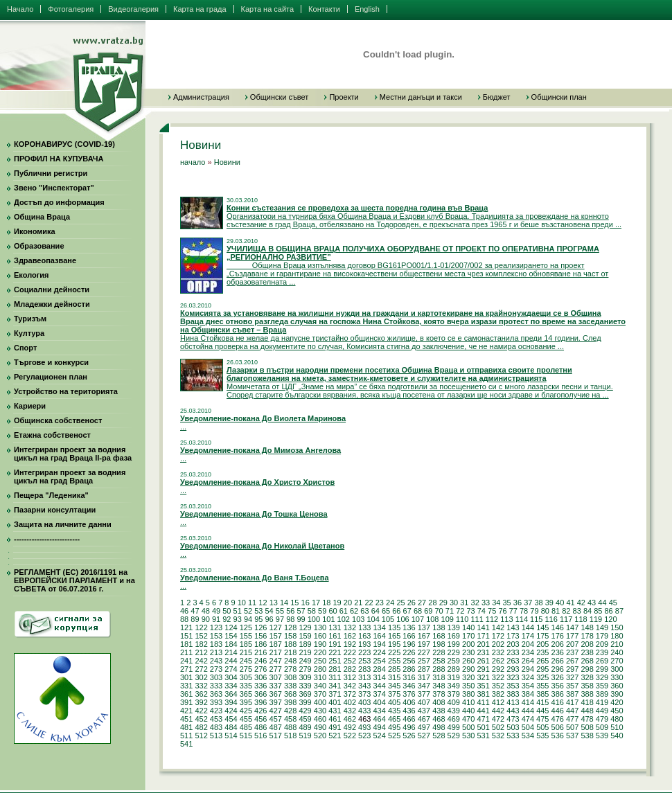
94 (248, 619)
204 (528, 644)
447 (572, 711)
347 (424, 686)
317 (424, 677)
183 (216, 644)
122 (201, 627)
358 (587, 686)
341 (335, 686)
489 (305, 727)
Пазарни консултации (55, 510)
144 (528, 627)
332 (201, 686)
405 (394, 702)
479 (602, 719)
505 (542, 727)
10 (242, 603)
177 (572, 636)
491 (335, 727)
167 (424, 636)
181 (186, 644)
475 (542, 719)
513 (216, 736)
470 (468, 719)
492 (350, 727)
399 (305, 702)
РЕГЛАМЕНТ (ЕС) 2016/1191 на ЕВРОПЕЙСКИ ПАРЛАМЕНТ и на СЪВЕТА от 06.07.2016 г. (74, 580)
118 (581, 619)
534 (528, 736)
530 (468, 736)
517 (276, 736)
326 (558, 677)
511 (186, 736)
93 (238, 619)
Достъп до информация (59, 202)
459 (305, 719)
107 (418, 619)
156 (260, 636)
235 (542, 652)
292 (498, 669)
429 (305, 711)
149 (602, 627)
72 (460, 611)
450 (617, 711)
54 (269, 611)
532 (498, 736)
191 (335, 644)
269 (602, 661)
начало (193, 162)
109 (448, 619)
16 (306, 603)
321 (483, 677)
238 (587, 652)
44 (602, 603)
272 (201, 669)
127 (276, 627)
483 (216, 727)
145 (542, 627)
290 (468, 669)
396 (260, 702)
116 (551, 619)
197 (424, 644)
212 (201, 652)
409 (454, 702)
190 (320, 644)
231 (483, 652)
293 (513, 669)
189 (305, 644)
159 (305, 636)
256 (409, 661)
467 (424, 719)
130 (320, 627)
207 (572, 644)
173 (513, 636)
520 (320, 736)
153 (216, 636)
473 (513, 719)
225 (394, 652)
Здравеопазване (45, 260)
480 (617, 719)
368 (290, 694)
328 (587, 677)
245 (246, 661)
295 (542, 669)
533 (513, 736)
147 (572, 627)
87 (619, 611)
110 (462, 619)
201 (483, 644)
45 (613, 603)
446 (558, 711)
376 (409, 694)
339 (305, 686)
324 (528, 677)
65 (386, 611)
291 (483, 669)
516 (260, 736)
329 (602, 677)
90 (206, 619)
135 (394, 627)
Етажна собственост (52, 435)
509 (602, 727)
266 (558, 661)
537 (572, 736)
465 (394, 719)
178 (587, 636)
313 (364, 677)
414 (528, 702)
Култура (29, 333)
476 (558, 719)
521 (335, 736)
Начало (20, 9)
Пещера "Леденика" (51, 495)
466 (409, 719)
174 (528, 636)
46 (184, 611)
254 (379, 661)
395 (246, 702)
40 (560, 603)
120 (610, 619)
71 (450, 611)
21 (358, 603)
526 (409, 736)
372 (350, 694)
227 (424, 652)
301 (186, 677)
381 (483, 694)
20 (348, 603)
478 (587, 719)
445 (542, 711)
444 (528, 711)
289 (454, 669)
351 (483, 686)
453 (216, 719)
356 (558, 686)
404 (379, 702)
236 (558, 652)
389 (602, 694)
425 (246, 711)
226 (409, 652)
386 (558, 694)
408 (439, 702)
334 (231, 686)
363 (216, 694)
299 (602, 669)
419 (602, 702)
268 (587, 661)
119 (596, 619)
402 (350, 702)
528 (439, 736)
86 (609, 611)
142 (498, 627)
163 (364, 636)
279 (305, 669)
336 (260, 686)
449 (602, 711)
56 (290, 611)
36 (518, 603)
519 (305, 736)
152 (201, 636)
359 (602, 686)
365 (246, 694)
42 (581, 603)
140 (468, 627)
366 (260, 694)
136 (409, 627)
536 (558, 736)
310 (320, 677)
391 (186, 702)
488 (290, 727)
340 (320, 686)
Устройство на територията (66, 391)
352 (498, 686)
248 (290, 661)
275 (246, 669)
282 (350, 669)
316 (409, 677)
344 (379, 686)
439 (454, 711)
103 (358, 619)
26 (412, 603)
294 (528, 669)
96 (269, 619)
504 (528, 727)
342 (350, 686)
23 (380, 603)
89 (195, 619)
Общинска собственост (58, 420)
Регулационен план (51, 377)
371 (335, 694)
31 (464, 603)
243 (216, 661)
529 (454, 736)
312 (350, 677)
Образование (39, 246)
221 (335, 652)
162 (350, 636)
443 (513, 711)
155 (246, 636)
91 (216, 619)
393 (216, 702)
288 (439, 669)
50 (227, 611)
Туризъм (30, 319)
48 (206, 611)
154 (231, 636)
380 (468, 694)
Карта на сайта (268, 9)
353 (513, 686)
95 (258, 619)
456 (260, 719)
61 (344, 611)
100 (314, 619)
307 (276, 677)
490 (320, 727)
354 (528, 686)
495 (394, 727)
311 (335, 677)
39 (549, 603)
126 (260, 627)
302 (201, 677)
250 (320, 661)
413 (513, 702)
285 (394, 669)
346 (409, 686)
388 (587, 694)
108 (432, 619)
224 (379, 652)
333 (216, 686)
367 (276, 694)
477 (572, 719)
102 (344, 619)
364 (231, 694)
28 (432, 603)
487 (276, 727)
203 (513, 644)
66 (396, 611)
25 (400, 603)
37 (528, 603)
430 (320, 711)
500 (468, 727)
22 (369, 603)
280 (320, 669)
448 (587, 711)
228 (439, 652)
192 (350, 644)
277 (276, 669)
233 (513, 652)
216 (260, 652)
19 (337, 603)
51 (238, 611)
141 (483, 627)
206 (558, 644)
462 (350, 719)
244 (231, 661)
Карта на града (200, 9)
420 (617, 702)
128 (290, 627)
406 (409, 702)
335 (246, 686)
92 (227, 619)
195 (394, 644)
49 (216, 611)
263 (513, 661)
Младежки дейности (52, 304)
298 (587, 669)
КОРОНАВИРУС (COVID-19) (64, 144)
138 (439, 627)
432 (350, 711)
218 (290, 652)
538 (587, 736)
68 (418, 611)
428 (290, 711)
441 (483, 711)
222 (350, 652)
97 (280, 619)
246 (260, 661)
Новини (227, 162)
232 (498, 652)
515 (246, 736)
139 (454, 627)
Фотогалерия (71, 9)
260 (468, 661)
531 (483, 736)
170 (468, 636)
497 (424, 727)
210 (617, 644)
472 (498, 719)
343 (364, 686)
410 (468, 702)
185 (246, 644)
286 (409, 669)
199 (454, 644)
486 (260, 727)
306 (260, 677)
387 (572, 694)
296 (558, 669)
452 (201, 719)
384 (528, 694)
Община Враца (42, 217)
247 (276, 661)
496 (409, 727)
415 (542, 702)
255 (394, 661)
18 (326, 603)
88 (184, 619)
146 (558, 627)
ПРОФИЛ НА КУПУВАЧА (59, 159)
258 (439, 661)
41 (570, 603)
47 (195, 611)
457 (276, 719)
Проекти (344, 97)
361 (186, 694)
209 (602, 644)
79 (534, 611)
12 (263, 603)
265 (542, 661)
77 (513, 611)
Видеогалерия (133, 9)
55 (280, 611)
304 (231, 677)
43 (592, 603)
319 (454, 677)
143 (513, 627)
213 (216, 652)
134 (379, 627)
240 (617, 652)
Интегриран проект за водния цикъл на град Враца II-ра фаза (73, 454)
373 (364, 694)
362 (201, 694)
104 (373, 619)
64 (375, 611)
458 (290, 719)
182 (201, 644)
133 (364, 627)
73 (470, 611)
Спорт (25, 348)
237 (572, 652)
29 (443, 603)
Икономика (35, 231)
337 (276, 686)
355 (542, 686)
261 (483, 661)
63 (364, 611)
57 (301, 611)
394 (231, 702)
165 (394, 636)
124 (231, 627)
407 (424, 702)
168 (439, 636)
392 (201, 702)
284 (379, 669)
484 (231, 727)
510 (617, 727)
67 (407, 611)
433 (364, 711)
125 (246, 627)
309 (305, 677)
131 (335, 627)
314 (379, 677)
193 (364, 644)
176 (558, 636)
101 (328, 619)
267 (572, 661)
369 (305, 694)
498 (439, 727)
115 (536, 619)
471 (483, 719)
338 (290, 686)
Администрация (201, 97)
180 (617, 636)
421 (186, 711)
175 (542, 636)
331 (186, 686)
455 (246, 719)
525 (394, 736)
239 (602, 652)
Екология (31, 275)
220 (320, 652)
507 (572, 727)
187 (276, 644)
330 (617, 677)
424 (231, 711)
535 (542, 736)
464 (379, 719)
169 (454, 636)
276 (260, 669)
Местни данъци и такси (421, 97)
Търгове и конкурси (51, 362)
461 (335, 719)
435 (394, 711)
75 (492, 611)
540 (617, 736)
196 (409, 644)
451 (186, 719)
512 (201, 736)
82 (566, 611)
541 (186, 744)
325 (542, 677)
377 (424, 694)
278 (290, 669)
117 (566, 619)
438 (439, 711)
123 (216, 627)
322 (498, 677)
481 (186, 727)
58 (312, 611)
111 (477, 619)
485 (246, 727)
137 (424, 627)
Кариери (30, 406)
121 (186, 627)
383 (513, 694)
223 (364, 652)
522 (350, 736)
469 (454, 719)
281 (335, 669)
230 (468, 652)
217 (276, 652)
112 (492, 619)
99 (301, 619)
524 (379, 736)
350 (468, 686)
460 (320, 719)
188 (290, 644)
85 (598, 611)
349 (454, 686)
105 (388, 619)
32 (475, 603)
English (367, 9)
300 (617, 669)
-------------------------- (47, 539)
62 (354, 611)
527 (424, 736)
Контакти (324, 9)
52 (248, 611)
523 (364, 736)
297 (572, 669)
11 (252, 603)
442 (498, 711)
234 (528, 652)
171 (483, 636)
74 (481, 611)
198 (439, 644)
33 (486, 603)
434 (379, 711)
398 (290, 702)
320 (468, 677)
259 (454, 661)
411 (483, 702)
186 (260, 644)
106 (403, 619)
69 (428, 611)
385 (542, 694)
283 (364, 669)
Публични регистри (51, 173)
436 (409, 711)
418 (587, 702)
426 (260, 711)
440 (468, 711)
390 (617, 694)
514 (231, 736)
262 (498, 661)
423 (216, 711)
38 (538, 603)
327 (572, 677)
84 (587, 611)
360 (617, 686)
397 (276, 702)
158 (290, 636)
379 (454, 694)
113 (506, 619)
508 (587, 727)
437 (424, 711)
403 (364, 702)
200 (468, 644)
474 (528, 719)
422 (201, 711)
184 (231, 644)
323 (513, 677)
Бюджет (497, 97)
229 (454, 652)
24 (390, 603)
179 (602, 636)
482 (201, 727)
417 (572, 702)
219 (305, 652)
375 (394, 694)
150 (617, 627)
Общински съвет (280, 97)
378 (439, 694)
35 (507, 603)
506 (558, 727)
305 (246, 677)
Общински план (559, 97)
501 (483, 727)
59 (322, 611)
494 (379, 727)
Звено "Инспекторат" (54, 188)
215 (246, 652)
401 (335, 702)
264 (528, 661)
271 (186, 669)
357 (572, 686)
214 (231, 652)
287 (424, 669)
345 (394, 686)
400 (320, 702)
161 (335, 636)
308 (290, 677)
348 (439, 686)
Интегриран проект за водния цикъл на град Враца (70, 476)
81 (556, 611)
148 (587, 627)
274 (231, 669)
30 (454, 603)
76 (502, 611)
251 (335, 661)
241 (186, 661)
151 (186, 636)
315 (394, 677)
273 (216, 669)
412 (498, 702)
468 (439, 719)
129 (305, 627)
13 (274, 603)
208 (587, 644)
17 (316, 603)
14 (284, 603)
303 (216, 677)
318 (439, 677)
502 (498, 727)
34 (496, 603)
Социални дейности (52, 289)
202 (498, 644)
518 (290, 736)
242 (201, 661)
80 (545, 611)
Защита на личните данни (63, 524)
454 (231, 719)
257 (424, 661)
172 (498, 636)
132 (350, 627)
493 (364, 727)
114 (522, 619)
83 (577, 611)
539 (602, 736)
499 (454, 727)
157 (276, 636)
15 (294, 603)
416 (558, 702)
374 (379, 694)
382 (498, 694)
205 (542, 644)
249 (305, 661)
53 (258, 611)
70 (439, 611)
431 (335, 711)
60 (333, 611)
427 (276, 711)
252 (350, 661)
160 (320, 636)
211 (186, 652)
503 (513, 727)
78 (524, 611)
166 (409, 636)
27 (422, 603)
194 (379, 644)
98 (290, 619)
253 (364, 661)
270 (617, 661)
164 (379, 636)
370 (320, 694)
